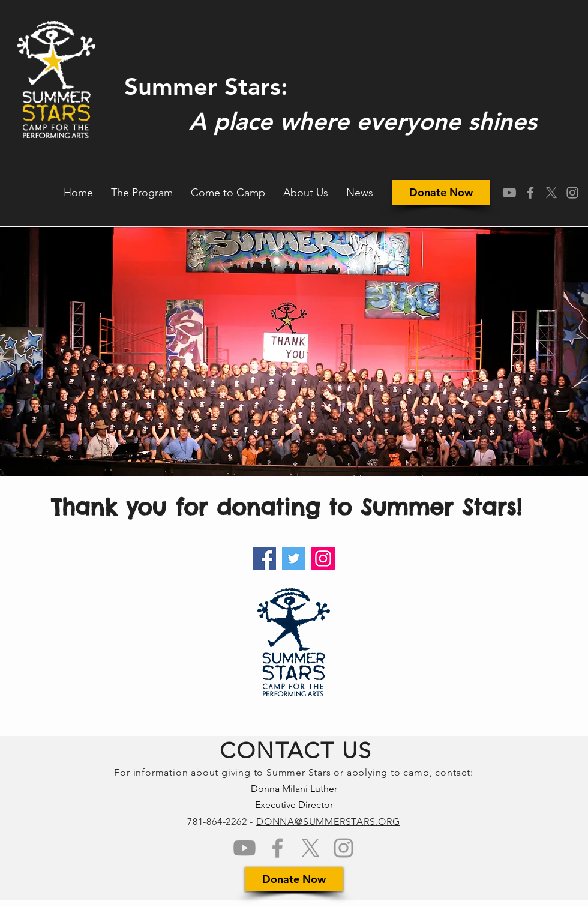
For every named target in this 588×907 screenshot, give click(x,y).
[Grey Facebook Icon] (530, 193)
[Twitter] (294, 559)
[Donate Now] (441, 192)
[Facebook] (264, 559)
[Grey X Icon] (551, 193)
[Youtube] (509, 193)
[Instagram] (323, 559)
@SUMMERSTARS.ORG (347, 821)
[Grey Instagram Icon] (572, 193)
